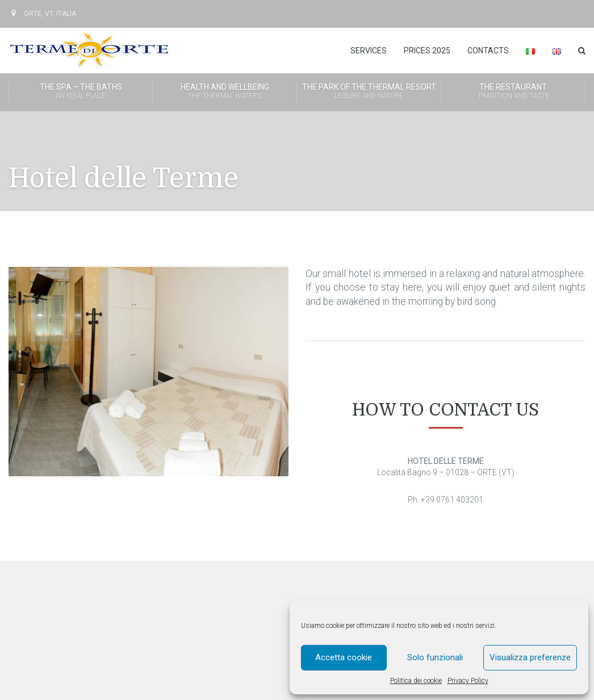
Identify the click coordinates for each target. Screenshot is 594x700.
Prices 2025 (427, 51)
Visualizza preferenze (530, 657)
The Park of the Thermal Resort (369, 92)
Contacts (488, 51)
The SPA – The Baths (81, 92)
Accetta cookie (344, 657)
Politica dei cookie (416, 681)
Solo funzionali (435, 657)
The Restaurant (513, 92)
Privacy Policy (468, 681)
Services (369, 51)
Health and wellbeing (225, 92)
